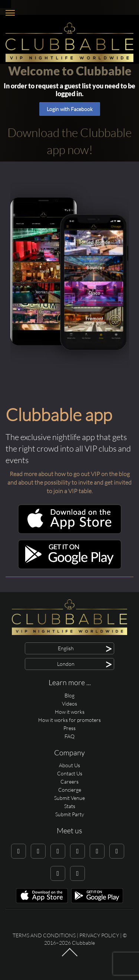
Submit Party (70, 814)
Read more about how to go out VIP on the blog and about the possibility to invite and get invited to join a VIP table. (69, 482)
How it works (70, 712)
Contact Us (70, 773)
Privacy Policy (99, 935)
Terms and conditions (44, 935)
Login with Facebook (70, 109)
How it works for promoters (69, 720)
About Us (69, 765)
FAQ (69, 736)
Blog (69, 695)
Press (69, 728)
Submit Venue (69, 798)
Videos (69, 704)
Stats (70, 806)
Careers (69, 782)
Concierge (70, 790)
